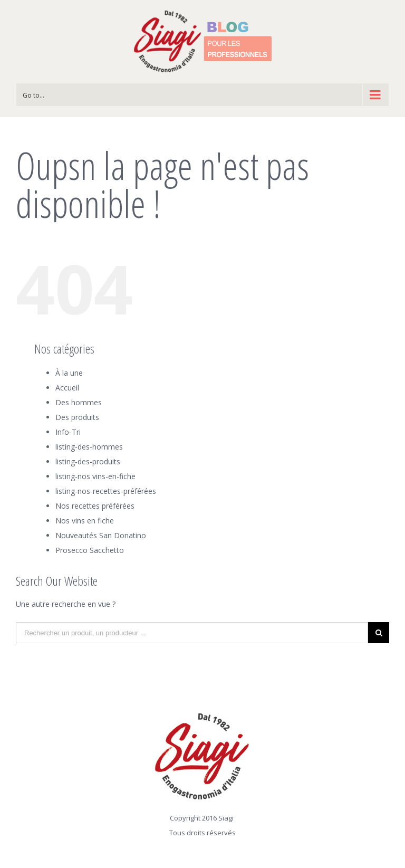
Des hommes (79, 402)
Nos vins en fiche (85, 521)
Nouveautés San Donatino (101, 535)
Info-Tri (68, 432)
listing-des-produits (88, 461)
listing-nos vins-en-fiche (95, 476)
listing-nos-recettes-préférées (106, 491)
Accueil (67, 388)
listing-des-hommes (89, 447)
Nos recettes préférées (95, 506)
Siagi (226, 818)
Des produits (77, 417)
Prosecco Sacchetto (90, 550)
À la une (69, 373)
